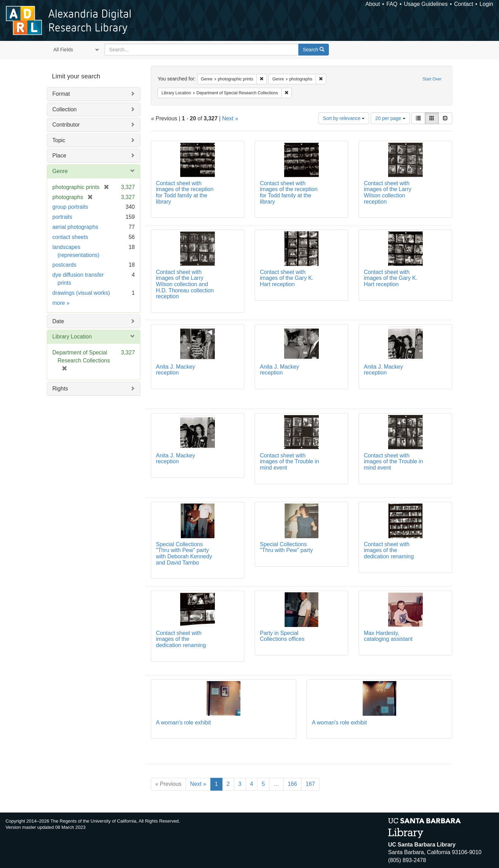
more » (61, 303)
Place (59, 156)
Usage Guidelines (426, 4)
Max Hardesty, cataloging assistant (388, 636)
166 (292, 784)
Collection (64, 109)
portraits (62, 217)
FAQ (392, 4)
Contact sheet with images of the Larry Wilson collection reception (388, 192)
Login (486, 4)
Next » (230, 118)
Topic (59, 140)
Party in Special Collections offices (282, 636)
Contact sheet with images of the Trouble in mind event (290, 462)
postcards (64, 265)
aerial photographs (75, 227)
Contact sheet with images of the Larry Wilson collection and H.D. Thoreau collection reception (185, 284)
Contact (463, 4)
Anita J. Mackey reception (176, 370)
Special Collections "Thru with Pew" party (286, 547)
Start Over (432, 79)
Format (61, 94)
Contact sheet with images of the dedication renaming (389, 550)
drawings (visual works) (81, 293)
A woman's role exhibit (183, 723)
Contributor (66, 125)
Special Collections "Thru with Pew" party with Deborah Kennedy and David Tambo (184, 553)
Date (58, 321)
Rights (60, 389)
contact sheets (70, 237)
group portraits (70, 207)
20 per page (390, 118)
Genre (60, 171)
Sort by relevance (344, 118)
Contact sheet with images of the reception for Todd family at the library (185, 192)
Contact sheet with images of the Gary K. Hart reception (287, 278)
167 (310, 784)
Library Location (72, 337)
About (373, 4)
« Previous (168, 784)
